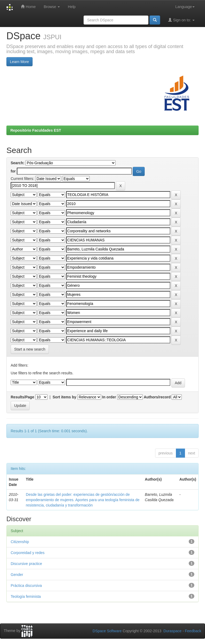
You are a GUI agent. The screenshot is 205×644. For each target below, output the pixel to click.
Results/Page (22, 397)
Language (185, 7)
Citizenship (20, 542)
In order (109, 397)
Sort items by (64, 397)
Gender (17, 575)
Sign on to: (181, 20)
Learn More (19, 62)
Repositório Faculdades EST (36, 130)
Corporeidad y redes (28, 553)
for (13, 171)
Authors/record (157, 397)
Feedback (193, 631)
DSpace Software (107, 631)
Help (72, 7)
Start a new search (30, 349)
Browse (52, 7)
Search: (17, 163)
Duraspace (172, 631)
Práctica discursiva (26, 586)
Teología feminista (26, 596)
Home (28, 7)
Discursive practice (26, 564)
